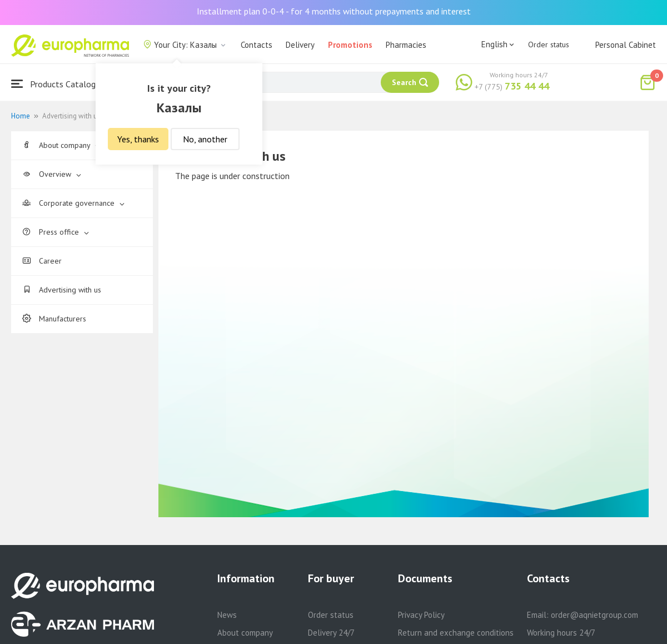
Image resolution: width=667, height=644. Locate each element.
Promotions (350, 45)
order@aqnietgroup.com (594, 615)
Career (42, 261)
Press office (56, 232)
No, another (205, 139)
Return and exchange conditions (456, 633)
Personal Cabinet (626, 45)
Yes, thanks (138, 139)
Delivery (300, 45)
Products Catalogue (58, 84)
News (227, 615)
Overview (52, 174)
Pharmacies (406, 45)
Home (21, 116)
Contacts (257, 45)
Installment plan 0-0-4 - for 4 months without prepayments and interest (334, 11)
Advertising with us (62, 290)
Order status (549, 44)
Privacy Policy (421, 615)
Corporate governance (73, 203)
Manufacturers (54, 319)
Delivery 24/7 (331, 633)
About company (61, 145)
